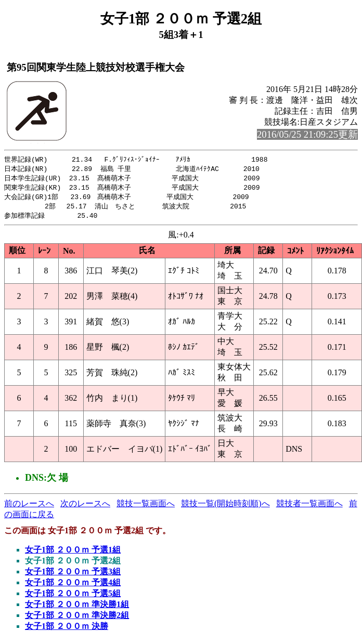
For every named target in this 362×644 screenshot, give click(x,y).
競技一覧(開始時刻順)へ (225, 507)
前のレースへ (29, 507)
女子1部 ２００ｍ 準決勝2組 (77, 619)
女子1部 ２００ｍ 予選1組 (73, 553)
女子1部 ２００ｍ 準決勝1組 (77, 608)
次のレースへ (85, 507)
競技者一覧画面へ (309, 507)
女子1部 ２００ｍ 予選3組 (73, 575)
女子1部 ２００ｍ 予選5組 (73, 597)
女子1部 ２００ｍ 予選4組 (73, 586)
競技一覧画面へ (146, 507)
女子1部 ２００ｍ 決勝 (67, 630)
